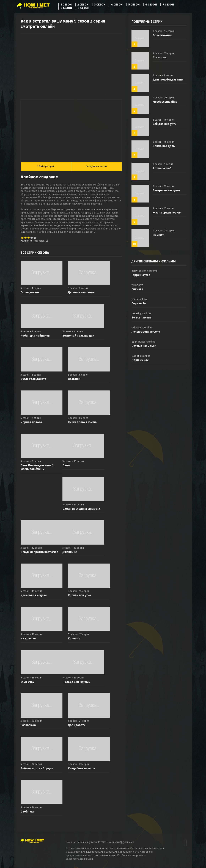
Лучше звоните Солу (146, 332)
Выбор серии (46, 166)
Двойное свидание (81, 293)
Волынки (74, 379)
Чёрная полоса (31, 422)
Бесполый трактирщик (78, 336)
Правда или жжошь (76, 682)
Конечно (74, 639)
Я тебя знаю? (162, 168)
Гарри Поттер (141, 275)
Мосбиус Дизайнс (165, 102)
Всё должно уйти (165, 124)
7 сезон (168, 5)
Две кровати (77, 725)
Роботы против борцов (37, 769)
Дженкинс (70, 552)
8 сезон (66, 8)
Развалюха (28, 725)
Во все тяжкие (141, 317)
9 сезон (83, 8)
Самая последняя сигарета (81, 509)
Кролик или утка (79, 596)
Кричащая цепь (164, 146)
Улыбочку (27, 682)
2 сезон (83, 5)
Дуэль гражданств (33, 379)
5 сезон (134, 5)
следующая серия (97, 166)
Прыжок (159, 235)
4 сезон (117, 5)
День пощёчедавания (168, 80)
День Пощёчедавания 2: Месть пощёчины (37, 468)
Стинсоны (160, 57)
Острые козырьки (144, 346)
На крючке (28, 639)
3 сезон (100, 5)
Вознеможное (163, 35)
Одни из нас (140, 360)
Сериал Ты (139, 303)
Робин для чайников (35, 336)
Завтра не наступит (167, 190)
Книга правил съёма (82, 422)
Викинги (137, 289)
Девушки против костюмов (39, 552)
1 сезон (66, 5)
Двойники (28, 812)
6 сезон (151, 5)
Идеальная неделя (34, 596)
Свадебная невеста (82, 769)
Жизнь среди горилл (167, 213)
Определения (30, 293)
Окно (66, 466)
